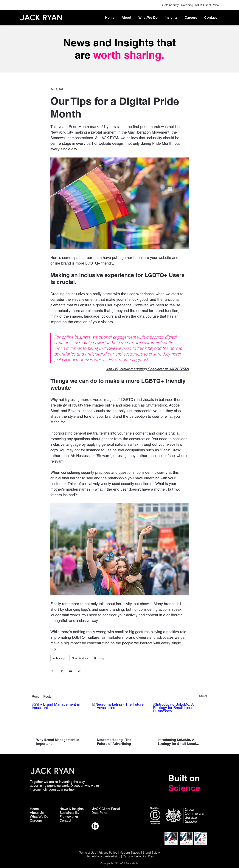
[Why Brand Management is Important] (59, 718)
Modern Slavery (130, 852)
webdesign (59, 658)
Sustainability (170, 5)
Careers (186, 5)
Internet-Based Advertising (103, 856)
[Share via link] (80, 671)
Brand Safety (151, 852)
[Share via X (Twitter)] (61, 671)
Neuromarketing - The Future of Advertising (114, 742)
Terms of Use (88, 852)
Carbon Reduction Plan (138, 856)
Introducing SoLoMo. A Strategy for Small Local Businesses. (177, 742)
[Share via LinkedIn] (70, 671)
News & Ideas (80, 658)
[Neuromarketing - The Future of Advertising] (120, 718)
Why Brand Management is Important (58, 742)
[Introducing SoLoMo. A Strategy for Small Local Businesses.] (180, 718)
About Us (37, 813)
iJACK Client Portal (207, 5)
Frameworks (69, 817)
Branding (99, 658)
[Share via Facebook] (52, 671)
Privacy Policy (108, 852)
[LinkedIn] (95, 826)
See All (203, 696)
